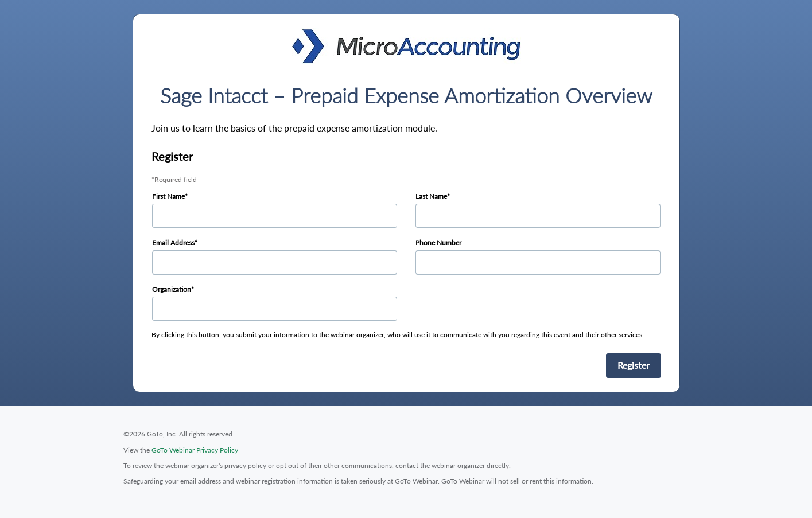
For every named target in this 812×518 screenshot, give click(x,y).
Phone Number (438, 243)
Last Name (431, 196)
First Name (168, 196)
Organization (172, 289)
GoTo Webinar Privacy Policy (195, 450)
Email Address (173, 243)
